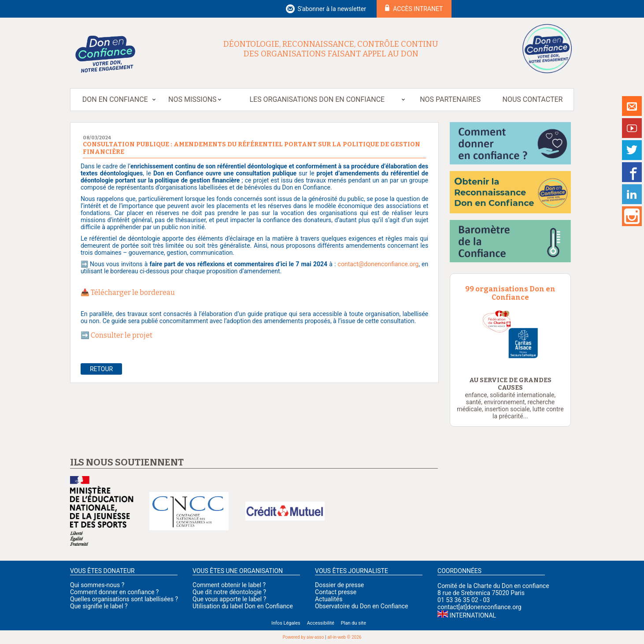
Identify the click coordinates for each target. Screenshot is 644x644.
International (473, 615)
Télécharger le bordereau (133, 292)
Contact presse (336, 592)
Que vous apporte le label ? (229, 599)
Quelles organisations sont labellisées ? (124, 599)
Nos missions (192, 99)
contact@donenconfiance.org (378, 264)
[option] (510, 335)
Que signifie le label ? (99, 606)
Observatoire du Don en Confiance (361, 606)
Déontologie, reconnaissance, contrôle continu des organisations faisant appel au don (331, 49)
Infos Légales (286, 623)
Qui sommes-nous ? (97, 585)
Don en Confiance (115, 99)
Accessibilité (321, 623)
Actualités (329, 599)
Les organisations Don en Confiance (317, 99)
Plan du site (353, 623)
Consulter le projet (122, 335)
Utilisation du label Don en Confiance (243, 606)
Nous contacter (533, 99)
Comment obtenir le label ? (229, 585)
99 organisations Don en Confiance (510, 293)
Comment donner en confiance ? (114, 592)
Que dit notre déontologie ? (229, 592)
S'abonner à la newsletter (332, 9)
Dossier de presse (339, 585)
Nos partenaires (450, 99)
